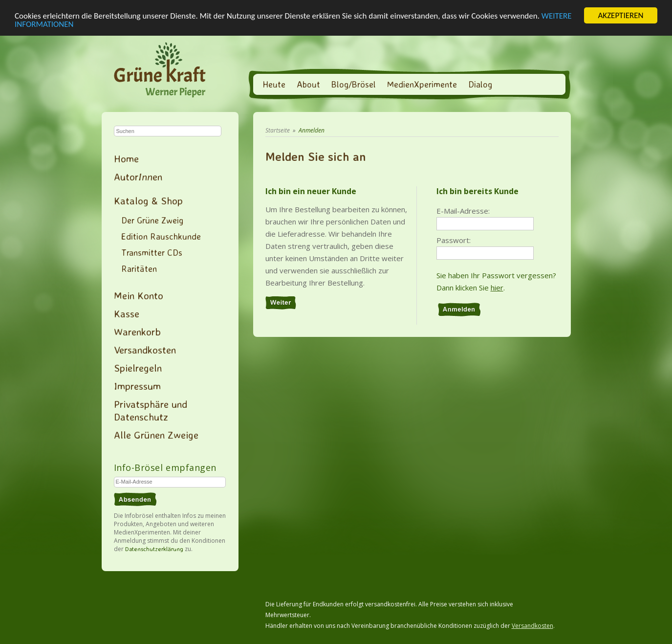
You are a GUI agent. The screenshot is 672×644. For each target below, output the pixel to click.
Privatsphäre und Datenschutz (151, 410)
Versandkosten (145, 350)
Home (126, 158)
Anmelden (312, 130)
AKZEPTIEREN (620, 15)
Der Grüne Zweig (152, 220)
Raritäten (139, 268)
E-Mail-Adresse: (463, 211)
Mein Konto (139, 295)
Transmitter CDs (152, 252)
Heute (274, 84)
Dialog (480, 84)
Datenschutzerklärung (154, 549)
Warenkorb (137, 332)
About (308, 84)
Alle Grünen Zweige (156, 435)
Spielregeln (138, 368)
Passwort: (454, 240)
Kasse (127, 313)
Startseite (278, 130)
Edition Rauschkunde (161, 236)
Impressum (137, 386)
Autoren (138, 177)
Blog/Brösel (354, 84)
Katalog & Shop (148, 200)
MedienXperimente (422, 84)
